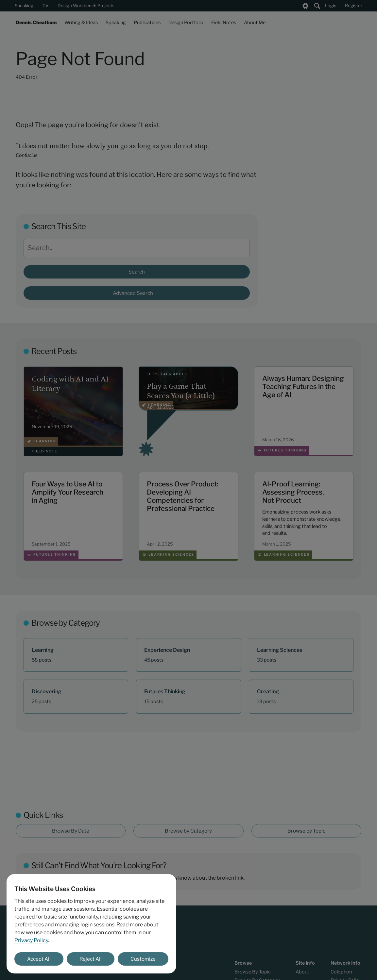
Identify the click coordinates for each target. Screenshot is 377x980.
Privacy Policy (31, 940)
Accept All (39, 959)
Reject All (91, 959)
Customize (143, 959)
